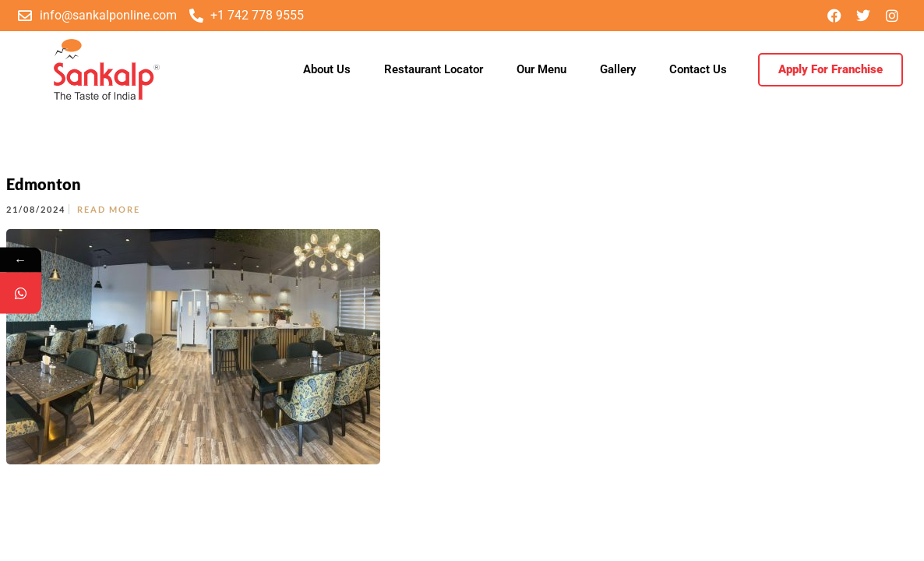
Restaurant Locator (434, 69)
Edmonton (44, 184)
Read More (109, 209)
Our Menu (541, 69)
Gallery (618, 69)
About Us (327, 69)
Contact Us (698, 69)
